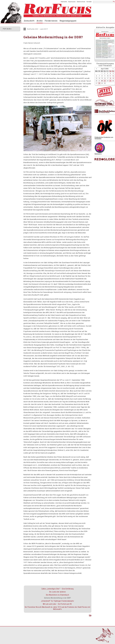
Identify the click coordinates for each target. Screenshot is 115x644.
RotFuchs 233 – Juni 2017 (38, 29)
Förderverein (51, 21)
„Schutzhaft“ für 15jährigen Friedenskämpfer (58, 601)
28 (99, 83)
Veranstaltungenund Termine (105, 64)
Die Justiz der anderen (58, 592)
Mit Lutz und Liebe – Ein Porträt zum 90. (58, 604)
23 (105, 81)
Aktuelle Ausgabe (105, 27)
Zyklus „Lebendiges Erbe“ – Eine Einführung (57, 589)
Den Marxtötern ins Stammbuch (58, 595)
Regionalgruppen (68, 21)
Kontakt (89, 2)
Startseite (64, 2)
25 (110, 81)
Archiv (40, 21)
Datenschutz (81, 2)
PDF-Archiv (7, 29)
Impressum (72, 2)
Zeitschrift (29, 21)
